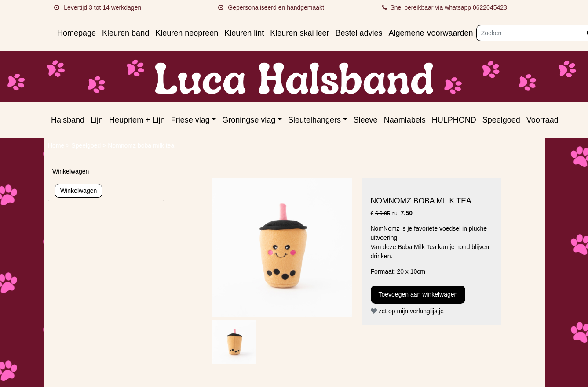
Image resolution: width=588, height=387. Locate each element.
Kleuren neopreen (187, 33)
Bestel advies (359, 33)
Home (57, 145)
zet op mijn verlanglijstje (407, 311)
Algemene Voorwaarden (431, 33)
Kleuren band (126, 33)
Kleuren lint (244, 33)
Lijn (97, 120)
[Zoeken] (528, 33)
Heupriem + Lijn (137, 120)
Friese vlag (190, 120)
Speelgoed (501, 120)
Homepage (77, 33)
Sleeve (366, 120)
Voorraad (542, 120)
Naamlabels (405, 120)
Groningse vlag (249, 120)
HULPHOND (454, 120)
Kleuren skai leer (299, 33)
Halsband (68, 120)
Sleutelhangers (314, 120)
